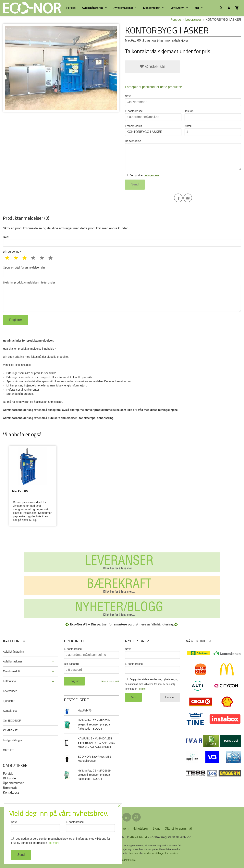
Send (135, 184)
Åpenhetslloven (14, 783)
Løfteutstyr (177, 8)
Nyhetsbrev (141, 829)
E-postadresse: (134, 664)
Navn (183, 100)
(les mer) (142, 689)
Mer (197, 8)
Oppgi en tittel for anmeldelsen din (122, 272)
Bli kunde (9, 778)
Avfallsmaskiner (123, 8)
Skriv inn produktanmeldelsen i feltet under (122, 296)
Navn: (129, 649)
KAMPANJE (10, 730)
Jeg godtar (142, 175)
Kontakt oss (10, 711)
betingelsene (151, 175)
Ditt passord (71, 664)
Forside (71, 8)
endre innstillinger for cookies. (161, 853)
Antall (213, 130)
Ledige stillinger (12, 740)
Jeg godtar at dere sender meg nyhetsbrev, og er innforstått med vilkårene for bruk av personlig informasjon (152, 684)
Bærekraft (10, 788)
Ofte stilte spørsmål (178, 829)
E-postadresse (153, 115)
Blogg (157, 829)
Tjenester (9, 701)
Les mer (170, 697)
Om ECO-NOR (12, 721)
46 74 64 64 (139, 837)
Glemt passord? (110, 681)
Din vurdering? (12, 252)
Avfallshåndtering (93, 8)
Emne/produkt (153, 130)
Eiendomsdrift (152, 8)
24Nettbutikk (129, 860)
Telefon (213, 115)
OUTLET (8, 750)
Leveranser (10, 691)
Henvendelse (183, 155)
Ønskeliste (153, 66)
